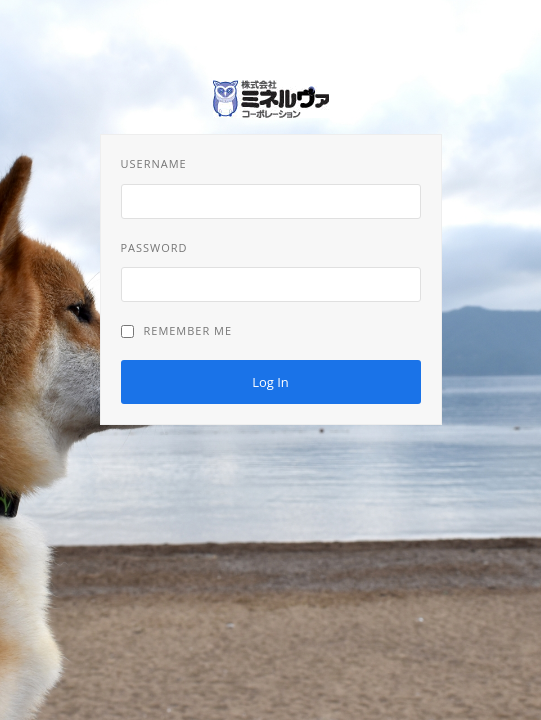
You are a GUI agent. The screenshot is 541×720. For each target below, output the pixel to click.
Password (154, 247)
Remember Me (177, 330)
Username (154, 163)
